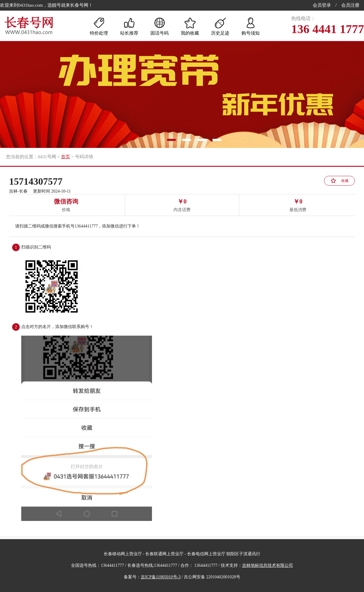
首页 (66, 157)
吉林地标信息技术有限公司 (268, 565)
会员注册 (350, 5)
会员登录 (322, 5)
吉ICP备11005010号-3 (161, 577)
